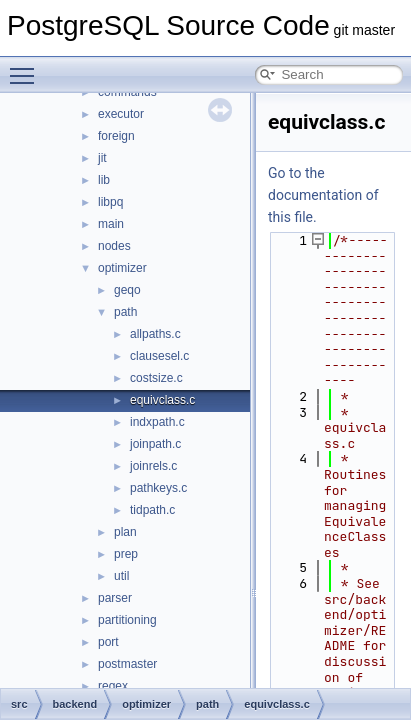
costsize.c (156, 378)
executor (121, 114)
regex (113, 686)
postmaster (127, 664)
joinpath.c (155, 444)
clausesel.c (159, 356)
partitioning (127, 620)
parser (115, 598)
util (121, 576)
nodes (114, 246)
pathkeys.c (158, 488)
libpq (110, 202)
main (111, 224)
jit (102, 158)
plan (125, 532)
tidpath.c (152, 510)
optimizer (122, 268)
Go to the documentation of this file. (323, 195)
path (125, 312)
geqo (127, 290)
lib (104, 180)
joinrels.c (153, 466)
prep (126, 554)
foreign (116, 136)
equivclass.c (162, 400)
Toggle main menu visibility (27, 67)
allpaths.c (155, 334)
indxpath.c (157, 422)
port (108, 642)
